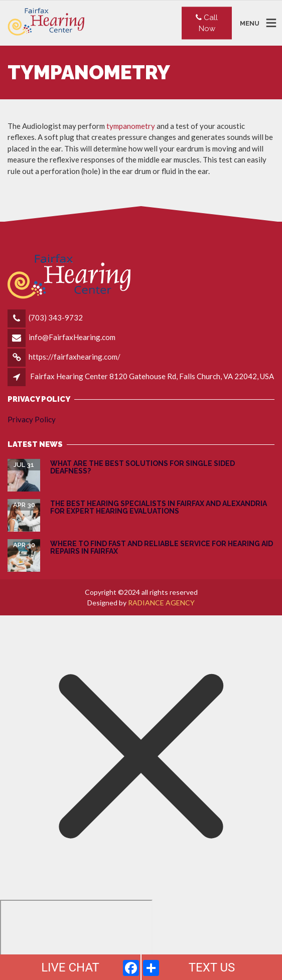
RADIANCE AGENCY (161, 603)
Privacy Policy (32, 419)
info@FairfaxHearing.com (72, 337)
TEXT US (212, 967)
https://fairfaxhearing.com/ (75, 357)
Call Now (207, 23)
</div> (76, 938)
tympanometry (131, 126)
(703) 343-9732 (56, 317)
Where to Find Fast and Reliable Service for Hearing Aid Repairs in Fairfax (162, 547)
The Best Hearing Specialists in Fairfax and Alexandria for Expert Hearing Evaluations (159, 507)
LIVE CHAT (70, 967)
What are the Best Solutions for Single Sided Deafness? (143, 467)
